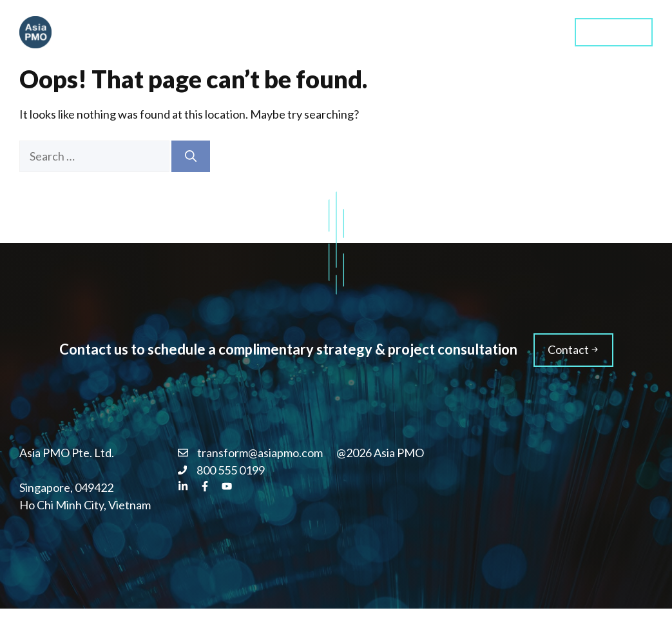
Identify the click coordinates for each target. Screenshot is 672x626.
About (476, 32)
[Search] (191, 156)
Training (410, 32)
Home (274, 32)
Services (339, 32)
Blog (533, 32)
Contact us (614, 31)
